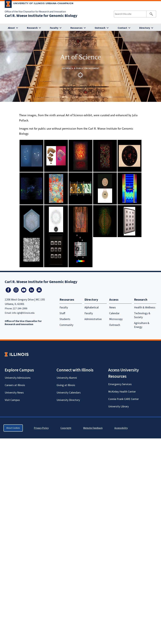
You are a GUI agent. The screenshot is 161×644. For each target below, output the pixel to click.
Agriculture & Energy (142, 325)
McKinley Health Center (122, 392)
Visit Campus (12, 400)
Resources (76, 28)
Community (66, 325)
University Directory (68, 400)
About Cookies (13, 428)
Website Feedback (93, 428)
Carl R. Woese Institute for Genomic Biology (41, 16)
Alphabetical (92, 307)
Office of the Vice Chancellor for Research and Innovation (35, 12)
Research (32, 28)
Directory (145, 28)
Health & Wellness (145, 307)
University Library (118, 407)
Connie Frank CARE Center (124, 399)
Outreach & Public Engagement (81, 68)
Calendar (114, 313)
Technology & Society (142, 315)
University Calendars (69, 393)
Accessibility (121, 428)
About (11, 28)
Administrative (93, 319)
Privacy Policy (41, 428)
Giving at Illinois (66, 385)
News (112, 307)
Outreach (100, 28)
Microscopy (116, 319)
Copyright (66, 428)
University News (14, 393)
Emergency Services (120, 384)
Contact (122, 28)
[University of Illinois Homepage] (17, 354)
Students (65, 319)
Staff (62, 313)
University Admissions (18, 378)
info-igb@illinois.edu (23, 313)
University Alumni (67, 378)
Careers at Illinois (15, 385)
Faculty (54, 28)
